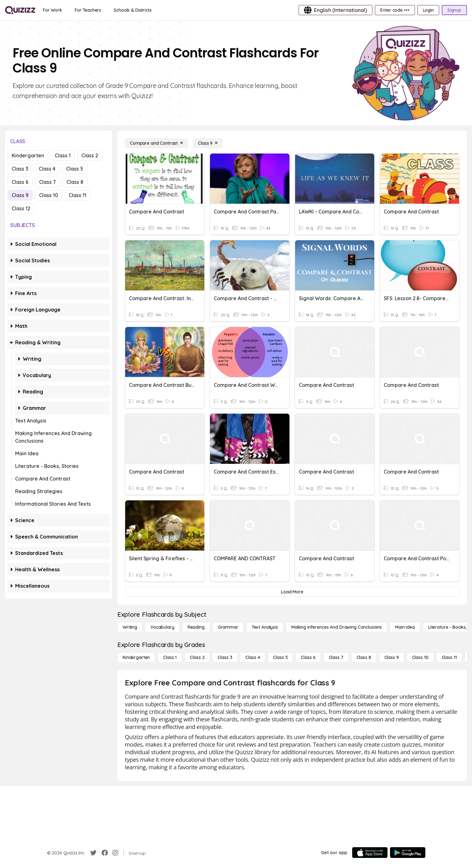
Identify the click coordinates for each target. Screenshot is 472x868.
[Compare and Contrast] (156, 143)
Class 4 (47, 169)
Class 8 (75, 182)
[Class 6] (308, 657)
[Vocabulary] (162, 627)
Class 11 (78, 195)
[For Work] (52, 10)
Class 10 (49, 195)
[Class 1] (170, 657)
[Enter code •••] (395, 10)
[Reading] (196, 627)
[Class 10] (420, 657)
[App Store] (370, 853)
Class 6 (20, 182)
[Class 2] (197, 657)
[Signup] (454, 10)
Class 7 (47, 182)
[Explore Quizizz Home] (20, 10)
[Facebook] (105, 853)
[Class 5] (280, 657)
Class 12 (21, 208)
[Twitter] (93, 853)
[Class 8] (364, 657)
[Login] (428, 10)
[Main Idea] (405, 627)
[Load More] (292, 592)
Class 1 (63, 155)
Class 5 (75, 169)
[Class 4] (253, 657)
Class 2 (90, 155)
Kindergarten (28, 155)
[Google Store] (408, 853)
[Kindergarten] (136, 657)
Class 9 (20, 195)
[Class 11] (449, 657)
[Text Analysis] (265, 627)
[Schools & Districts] (133, 10)
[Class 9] (208, 143)
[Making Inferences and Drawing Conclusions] (337, 627)
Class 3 (20, 169)
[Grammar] (228, 627)
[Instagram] (115, 853)
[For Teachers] (88, 10)
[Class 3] (225, 657)
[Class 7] (336, 657)
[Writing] (130, 627)
